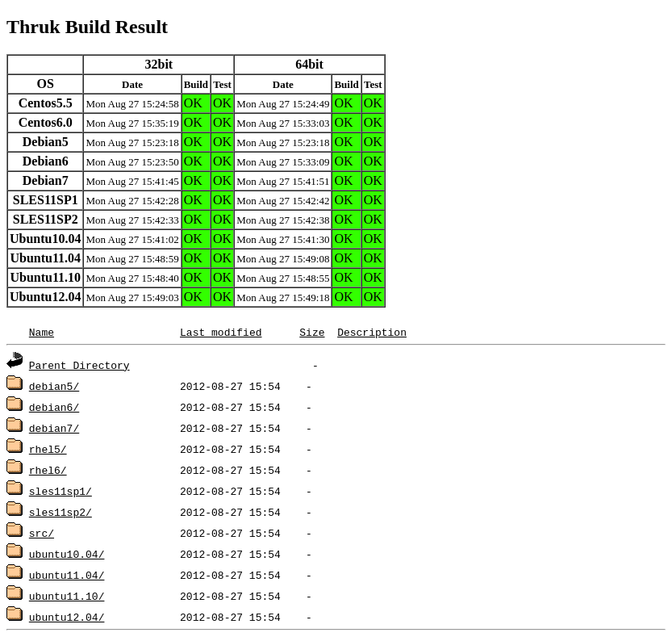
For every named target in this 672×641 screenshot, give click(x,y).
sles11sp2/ (61, 512)
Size (312, 332)
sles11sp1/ (61, 491)
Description (372, 332)
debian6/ (54, 407)
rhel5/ (48, 449)
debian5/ (54, 386)
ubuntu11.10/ (67, 596)
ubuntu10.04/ (67, 554)
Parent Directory (79, 365)
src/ (42, 533)
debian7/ (54, 428)
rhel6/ (48, 470)
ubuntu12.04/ (67, 617)
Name (42, 332)
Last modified (221, 332)
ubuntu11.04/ (67, 575)
